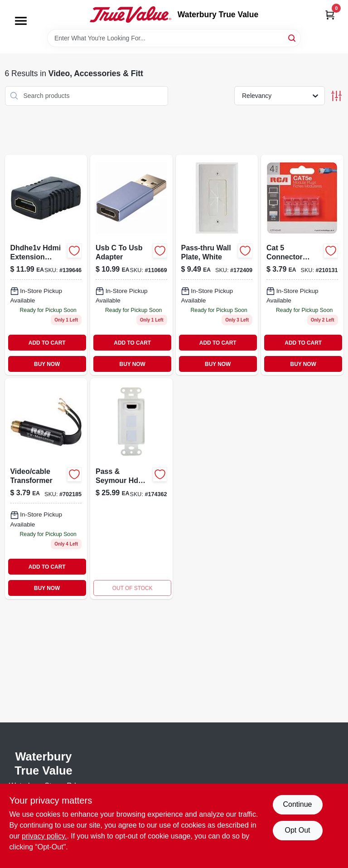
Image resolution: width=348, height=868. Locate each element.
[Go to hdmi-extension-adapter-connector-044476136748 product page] (46, 265)
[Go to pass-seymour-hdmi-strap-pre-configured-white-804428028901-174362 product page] (131, 489)
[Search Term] (174, 38)
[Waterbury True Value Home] (130, 15)
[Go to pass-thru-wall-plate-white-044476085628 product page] (217, 265)
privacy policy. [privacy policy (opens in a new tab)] (44, 836)
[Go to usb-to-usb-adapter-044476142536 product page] (131, 265)
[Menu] (21, 21)
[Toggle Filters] (336, 96)
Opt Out (297, 830)
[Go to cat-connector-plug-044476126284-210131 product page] (302, 265)
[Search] (292, 37)
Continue (297, 804)
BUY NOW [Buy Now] (47, 364)
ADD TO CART (47, 343)
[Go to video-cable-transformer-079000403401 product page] (46, 489)
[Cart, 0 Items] (330, 15)
